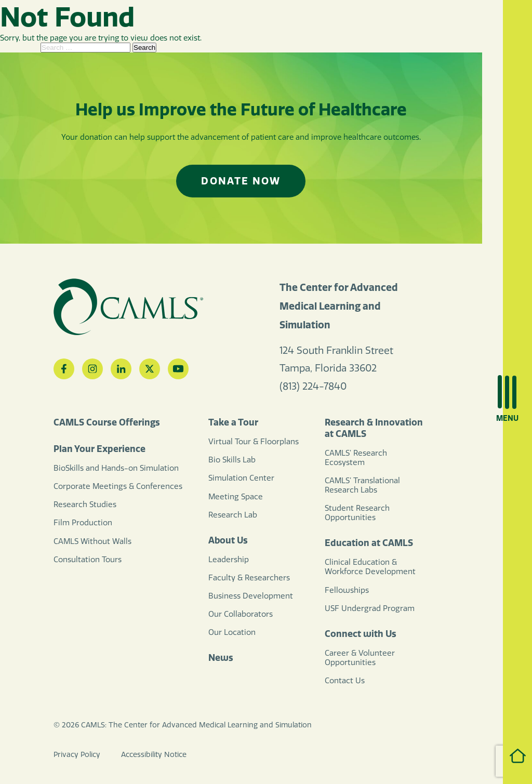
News (221, 658)
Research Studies (85, 504)
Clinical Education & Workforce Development (370, 567)
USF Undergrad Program (370, 608)
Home (507, 756)
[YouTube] (178, 369)
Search (144, 48)
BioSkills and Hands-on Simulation (116, 468)
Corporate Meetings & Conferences (118, 486)
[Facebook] (64, 369)
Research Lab (233, 515)
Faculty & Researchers (249, 578)
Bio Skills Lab (232, 460)
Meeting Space (236, 497)
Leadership (229, 560)
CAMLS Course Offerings (107, 422)
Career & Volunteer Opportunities (360, 658)
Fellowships (347, 590)
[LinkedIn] (121, 369)
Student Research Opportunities (357, 513)
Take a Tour (233, 422)
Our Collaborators (241, 614)
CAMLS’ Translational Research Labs (362, 485)
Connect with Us (361, 634)
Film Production (83, 523)
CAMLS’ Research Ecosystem (356, 458)
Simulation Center (241, 478)
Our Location (232, 632)
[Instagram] (92, 369)
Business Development (251, 596)
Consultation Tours (88, 560)
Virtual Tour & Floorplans (254, 442)
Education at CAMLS (369, 543)
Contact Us (345, 681)
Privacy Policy (77, 755)
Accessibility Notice (154, 755)
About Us (228, 540)
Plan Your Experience (99, 449)
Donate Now (241, 181)
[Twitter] (150, 369)
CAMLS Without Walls (92, 541)
